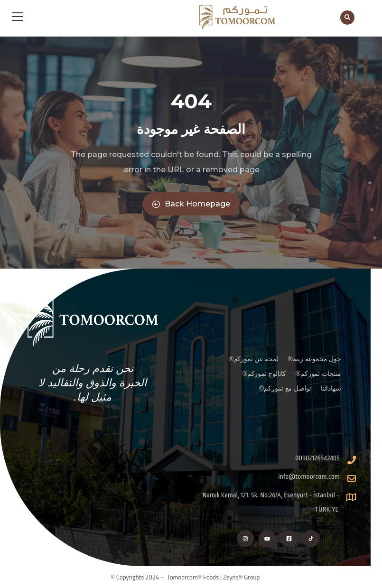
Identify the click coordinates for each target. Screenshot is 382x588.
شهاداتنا (331, 388)
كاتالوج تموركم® (264, 373)
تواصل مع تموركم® (285, 388)
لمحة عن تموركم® (253, 359)
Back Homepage (191, 204)
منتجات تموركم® (318, 373)
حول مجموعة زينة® (315, 359)
